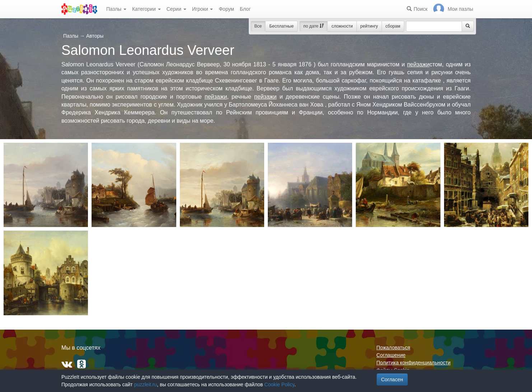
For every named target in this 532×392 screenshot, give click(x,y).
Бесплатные (281, 26)
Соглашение (391, 355)
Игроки (203, 9)
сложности (342, 26)
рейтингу (369, 26)
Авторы (95, 36)
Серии (176, 9)
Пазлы (116, 9)
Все (258, 26)
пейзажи (418, 64)
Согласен (392, 379)
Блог (245, 9)
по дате (314, 26)
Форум (226, 9)
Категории (146, 9)
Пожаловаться (393, 348)
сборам (393, 26)
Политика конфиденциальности (414, 363)
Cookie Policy (279, 384)
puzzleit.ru (145, 384)
